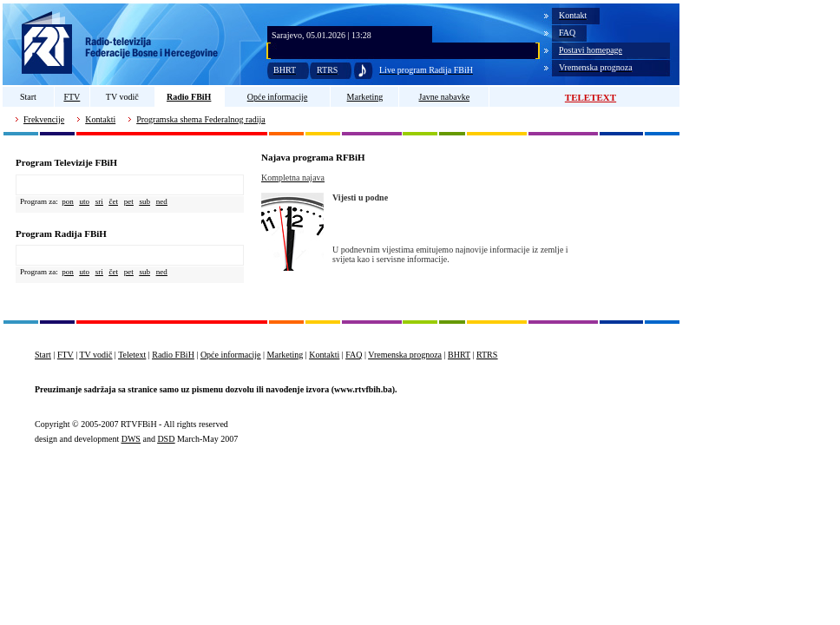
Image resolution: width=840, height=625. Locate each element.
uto (84, 201)
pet (129, 201)
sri (99, 201)
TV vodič (122, 97)
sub (145, 201)
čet (114, 201)
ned (162, 201)
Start (28, 97)
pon (68, 201)
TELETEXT (591, 97)
